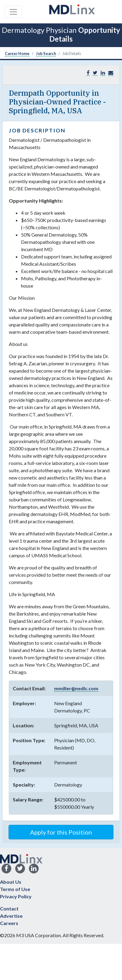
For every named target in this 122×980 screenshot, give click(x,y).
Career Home (17, 53)
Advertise (11, 916)
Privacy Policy (16, 896)
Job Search (46, 53)
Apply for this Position (61, 832)
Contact (9, 908)
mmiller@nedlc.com (76, 688)
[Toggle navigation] (13, 12)
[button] (111, 73)
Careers (9, 923)
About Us (11, 882)
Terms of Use (15, 889)
